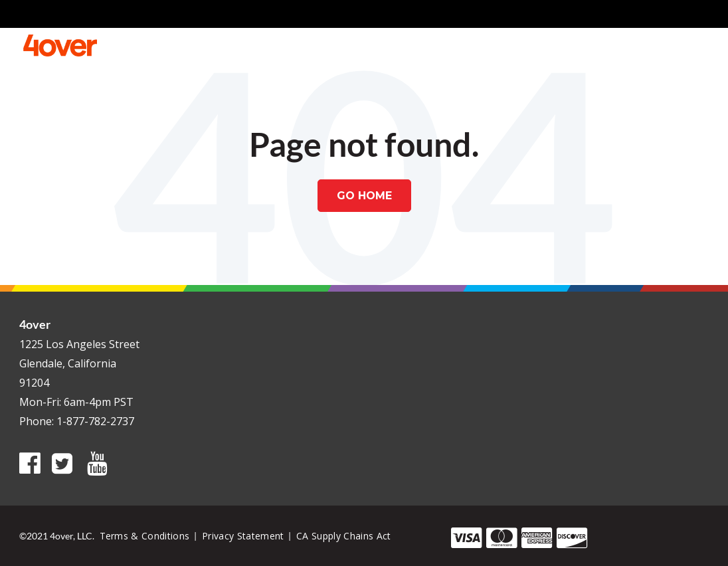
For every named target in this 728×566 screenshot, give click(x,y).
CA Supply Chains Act (344, 536)
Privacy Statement (243, 536)
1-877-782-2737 (95, 421)
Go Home (364, 196)
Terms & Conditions (145, 536)
